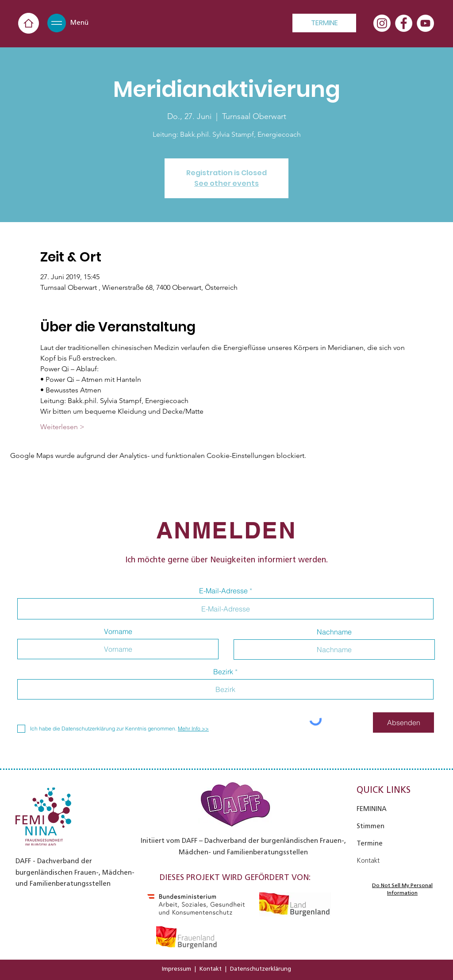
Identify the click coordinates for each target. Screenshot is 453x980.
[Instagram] (382, 23)
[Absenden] (403, 723)
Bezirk (223, 672)
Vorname (118, 631)
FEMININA (372, 809)
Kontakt (211, 969)
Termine (370, 843)
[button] (57, 23)
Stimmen (370, 826)
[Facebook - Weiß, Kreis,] (404, 23)
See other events (226, 183)
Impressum (177, 969)
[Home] (29, 23)
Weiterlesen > (62, 427)
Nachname (334, 632)
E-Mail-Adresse (223, 591)
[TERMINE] (324, 23)
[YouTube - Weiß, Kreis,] (425, 23)
